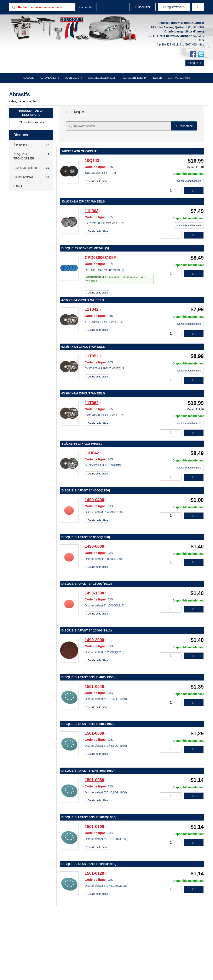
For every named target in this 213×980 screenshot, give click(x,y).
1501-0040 (94, 686)
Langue (195, 63)
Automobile (48, 78)
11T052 (92, 356)
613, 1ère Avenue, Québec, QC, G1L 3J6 (177, 27)
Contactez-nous (179, 78)
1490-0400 (94, 500)
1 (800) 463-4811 (193, 44)
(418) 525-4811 (169, 44)
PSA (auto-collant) (31, 168)
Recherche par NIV (134, 78)
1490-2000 (94, 640)
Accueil (28, 78)
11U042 (92, 453)
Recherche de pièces (102, 78)
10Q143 (92, 161)
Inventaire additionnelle (189, 181)
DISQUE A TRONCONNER (31, 156)
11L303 (92, 211)
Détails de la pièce (97, 181)
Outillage (72, 78)
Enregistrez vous (174, 7)
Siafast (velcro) (31, 177)
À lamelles (31, 145)
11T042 (92, 309)
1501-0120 (94, 873)
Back (18, 186)
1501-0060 (94, 733)
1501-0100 (94, 827)
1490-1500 (94, 593)
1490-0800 (94, 546)
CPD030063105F (100, 258)
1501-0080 (94, 780)
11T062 (92, 403)
